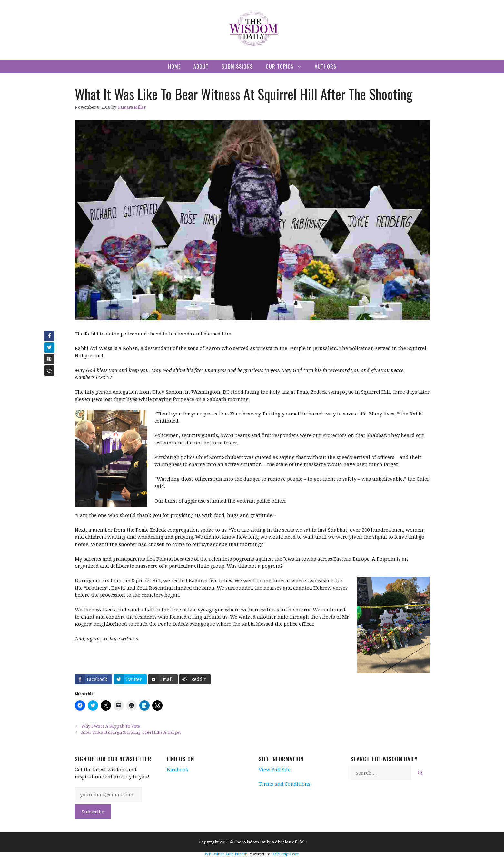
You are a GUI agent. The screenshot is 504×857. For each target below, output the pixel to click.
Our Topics (287, 66)
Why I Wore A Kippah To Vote (111, 726)
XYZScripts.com (286, 854)
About (201, 66)
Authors (326, 66)
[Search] (420, 773)
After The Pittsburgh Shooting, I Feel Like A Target (131, 732)
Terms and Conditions (284, 784)
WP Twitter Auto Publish (226, 854)
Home (174, 66)
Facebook (178, 769)
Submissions (237, 66)
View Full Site (275, 769)
